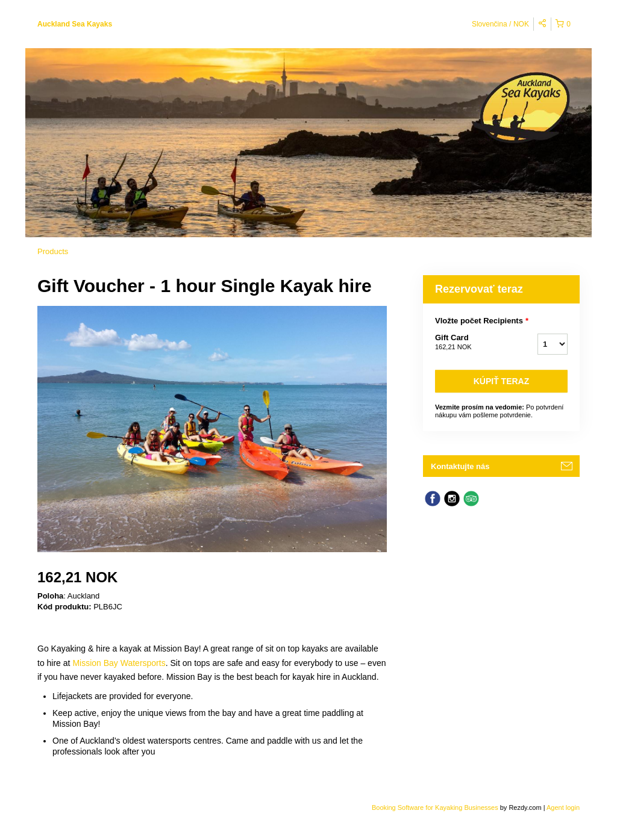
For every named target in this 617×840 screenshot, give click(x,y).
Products (53, 251)
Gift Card (471, 343)
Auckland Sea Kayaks (75, 24)
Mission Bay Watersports (119, 663)
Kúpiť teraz (502, 381)
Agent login (563, 807)
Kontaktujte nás (460, 466)
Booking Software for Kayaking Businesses (436, 807)
